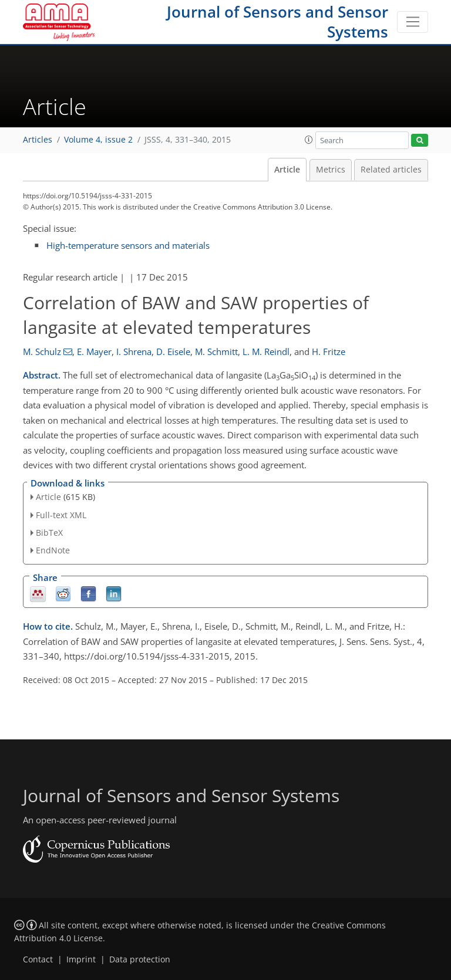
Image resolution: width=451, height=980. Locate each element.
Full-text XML (61, 515)
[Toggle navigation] (413, 22)
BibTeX (49, 533)
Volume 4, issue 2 (98, 140)
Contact (38, 959)
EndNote (53, 550)
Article (287, 170)
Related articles (391, 170)
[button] (309, 140)
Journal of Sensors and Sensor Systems (277, 22)
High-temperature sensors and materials (128, 245)
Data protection (140, 959)
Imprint (81, 959)
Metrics (331, 170)
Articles (38, 140)
